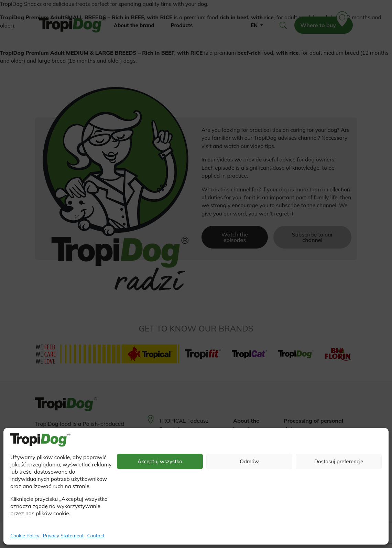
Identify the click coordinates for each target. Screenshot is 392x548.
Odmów (249, 461)
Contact (96, 536)
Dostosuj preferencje (339, 461)
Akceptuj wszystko (160, 461)
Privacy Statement (63, 536)
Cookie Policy (25, 536)
